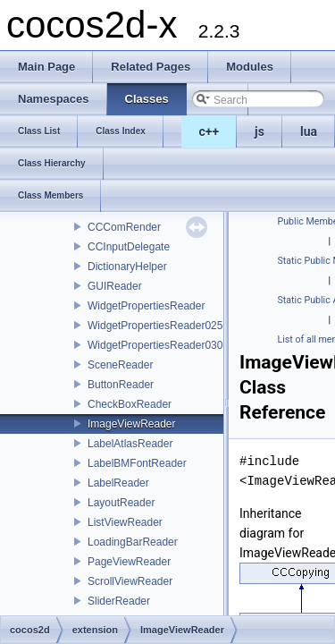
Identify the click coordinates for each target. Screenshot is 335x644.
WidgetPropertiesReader (146, 306)
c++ (209, 131)
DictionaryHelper (127, 267)
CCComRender (124, 227)
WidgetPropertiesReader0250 (158, 326)
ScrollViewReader (130, 581)
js (260, 131)
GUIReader (115, 286)
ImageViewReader (132, 424)
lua (309, 131)
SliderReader (119, 601)
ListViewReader (125, 522)
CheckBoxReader (130, 404)
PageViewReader (129, 562)
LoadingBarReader (133, 542)
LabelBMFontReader (137, 463)
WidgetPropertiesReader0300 (158, 345)
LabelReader (118, 483)
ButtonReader (121, 385)
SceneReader (120, 365)
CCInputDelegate (129, 247)
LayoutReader (121, 503)
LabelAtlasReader (130, 444)
